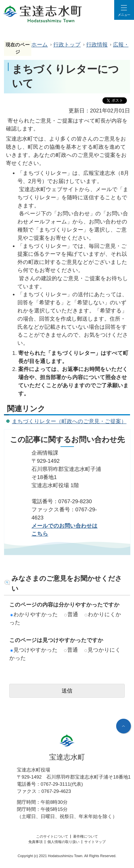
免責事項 (35, 842)
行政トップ (67, 45)
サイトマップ (95, 842)
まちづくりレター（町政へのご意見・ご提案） (69, 421)
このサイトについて (52, 836)
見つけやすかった (34, 650)
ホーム (40, 45)
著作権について (85, 836)
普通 (71, 614)
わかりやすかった (34, 614)
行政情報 (97, 45)
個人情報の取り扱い (63, 842)
